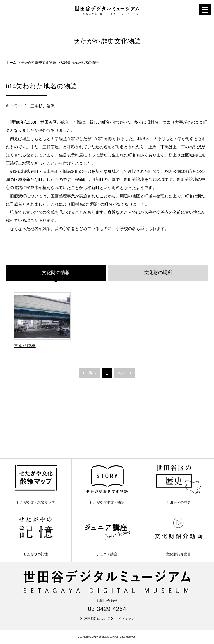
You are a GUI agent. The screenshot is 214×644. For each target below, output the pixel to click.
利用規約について (97, 618)
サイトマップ (125, 618)
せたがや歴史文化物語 (39, 63)
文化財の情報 (56, 273)
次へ (124, 373)
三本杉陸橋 (25, 346)
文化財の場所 (158, 273)
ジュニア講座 (107, 536)
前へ (90, 373)
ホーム (11, 63)
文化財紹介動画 (178, 536)
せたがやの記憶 (36, 536)
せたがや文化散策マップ (36, 484)
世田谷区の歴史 (178, 484)
